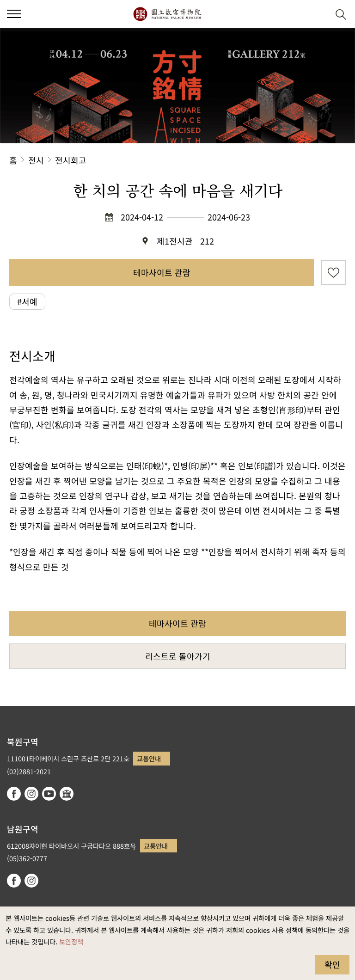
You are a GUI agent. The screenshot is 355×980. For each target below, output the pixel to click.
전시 (36, 160)
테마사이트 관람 (162, 272)
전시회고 (71, 160)
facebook (14, 794)
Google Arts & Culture (67, 794)
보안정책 (71, 941)
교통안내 (149, 758)
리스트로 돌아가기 (178, 656)
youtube (49, 794)
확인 (332, 964)
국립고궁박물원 (167, 14)
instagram (31, 794)
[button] (318, 14)
